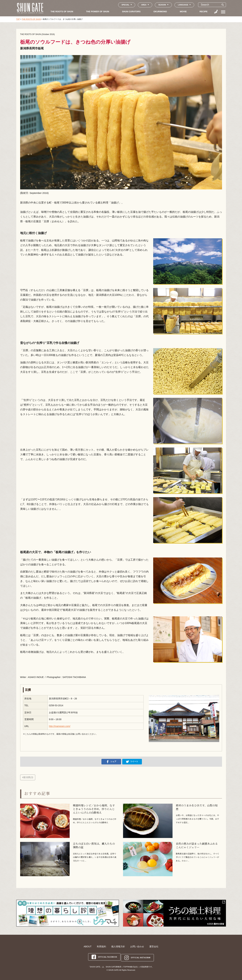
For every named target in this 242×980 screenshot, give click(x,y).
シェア (111, 762)
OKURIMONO (160, 12)
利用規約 (101, 946)
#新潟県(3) (28, 777)
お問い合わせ (137, 946)
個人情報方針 (118, 946)
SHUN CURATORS (131, 12)
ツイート (132, 762)
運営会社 (154, 946)
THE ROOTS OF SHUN (62, 12)
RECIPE (203, 12)
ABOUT (87, 946)
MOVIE (183, 12)
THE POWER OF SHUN (98, 12)
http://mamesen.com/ (60, 726)
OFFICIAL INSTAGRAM (138, 956)
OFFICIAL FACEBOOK (104, 956)
